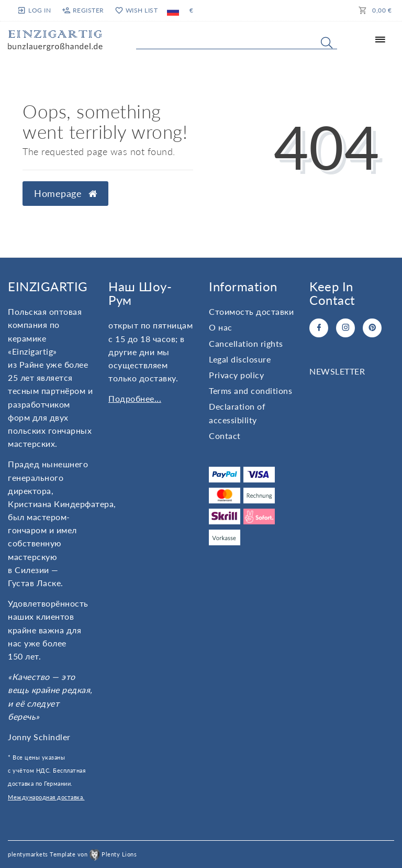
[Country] (173, 10)
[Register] (83, 10)
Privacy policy (236, 375)
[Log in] (35, 10)
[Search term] (237, 40)
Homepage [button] (65, 194)
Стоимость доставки (251, 311)
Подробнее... (135, 398)
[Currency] (192, 10)
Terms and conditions (250, 391)
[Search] (327, 42)
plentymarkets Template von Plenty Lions (72, 854)
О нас (221, 327)
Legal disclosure (240, 359)
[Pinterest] (372, 328)
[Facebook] (319, 328)
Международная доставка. (46, 797)
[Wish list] (136, 10)
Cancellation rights (246, 343)
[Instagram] (345, 328)
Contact (225, 436)
